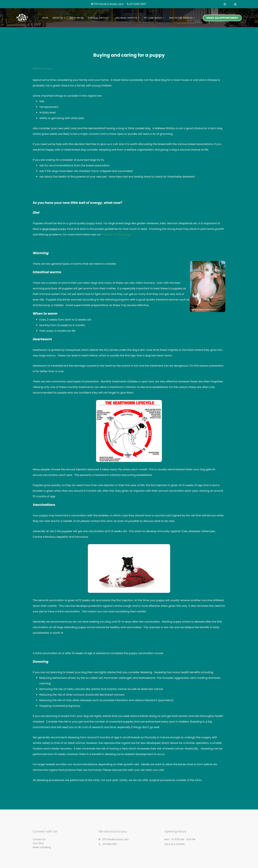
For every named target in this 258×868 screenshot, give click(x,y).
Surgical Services (98, 18)
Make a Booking (42, 847)
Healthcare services (181, 18)
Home (45, 18)
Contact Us (39, 839)
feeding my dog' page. (117, 235)
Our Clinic (38, 843)
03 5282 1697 (138, 4)
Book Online (77, 18)
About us (58, 18)
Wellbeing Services (126, 18)
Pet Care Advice (153, 18)
